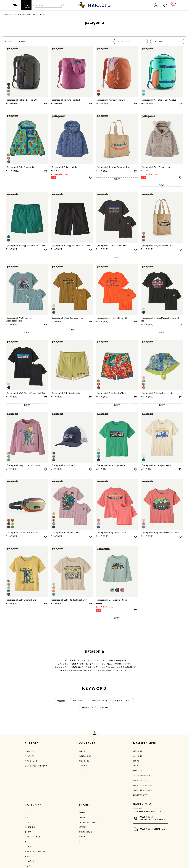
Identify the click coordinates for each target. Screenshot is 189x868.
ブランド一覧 (84, 761)
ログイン (136, 761)
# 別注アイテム (87, 707)
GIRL (27, 812)
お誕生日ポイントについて (143, 785)
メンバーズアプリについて (143, 790)
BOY (27, 817)
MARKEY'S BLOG (85, 756)
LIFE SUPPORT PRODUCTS (89, 822)
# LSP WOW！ (79, 701)
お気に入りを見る (140, 771)
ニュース (82, 771)
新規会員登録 (138, 751)
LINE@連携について (140, 795)
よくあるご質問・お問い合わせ (36, 766)
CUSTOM (82, 837)
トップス (28, 832)
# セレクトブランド (100, 701)
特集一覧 (82, 751)
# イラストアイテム (123, 701)
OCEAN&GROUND (86, 832)
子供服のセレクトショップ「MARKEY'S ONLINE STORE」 (20, 15)
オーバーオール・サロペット (35, 851)
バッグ (27, 866)
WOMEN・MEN (30, 827)
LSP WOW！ (84, 827)
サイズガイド (30, 756)
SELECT (82, 842)
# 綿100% (104, 707)
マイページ (137, 766)
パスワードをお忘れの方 (142, 775)
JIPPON (82, 817)
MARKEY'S (83, 812)
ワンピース (29, 846)
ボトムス (28, 842)
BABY (27, 822)
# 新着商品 (61, 701)
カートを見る (138, 756)
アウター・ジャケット (33, 837)
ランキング (83, 766)
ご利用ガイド (30, 751)
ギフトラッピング (31, 761)
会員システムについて (141, 780)
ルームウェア (30, 861)
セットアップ (30, 856)
